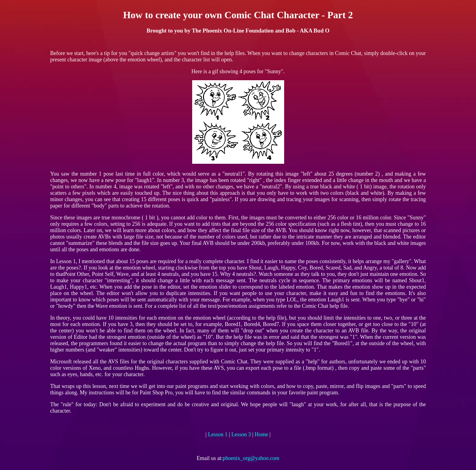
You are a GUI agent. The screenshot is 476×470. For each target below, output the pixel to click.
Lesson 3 (241, 434)
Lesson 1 (218, 434)
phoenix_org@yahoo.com (251, 458)
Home (261, 434)
